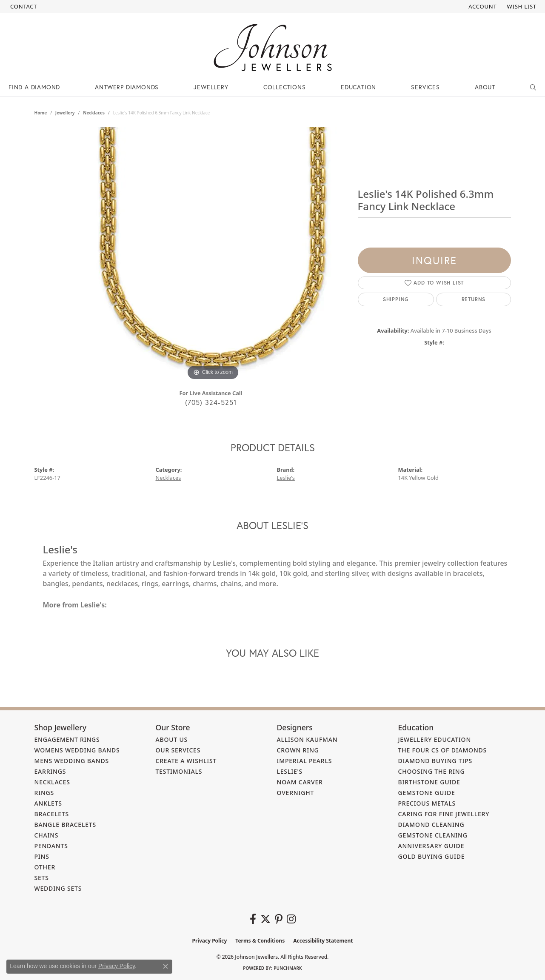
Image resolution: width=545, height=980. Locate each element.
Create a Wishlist (186, 761)
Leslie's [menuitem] (290, 771)
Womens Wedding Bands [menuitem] (77, 750)
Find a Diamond (34, 87)
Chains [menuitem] (47, 835)
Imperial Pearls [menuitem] (305, 761)
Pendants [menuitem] (51, 846)
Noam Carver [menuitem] (300, 782)
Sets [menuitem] (42, 878)
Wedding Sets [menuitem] (58, 888)
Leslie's (286, 478)
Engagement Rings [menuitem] (67, 739)
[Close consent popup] (165, 966)
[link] (23, 6)
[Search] (533, 87)
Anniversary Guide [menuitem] (431, 846)
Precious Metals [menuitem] (427, 803)
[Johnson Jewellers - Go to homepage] (273, 47)
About (485, 87)
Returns (474, 299)
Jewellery (211, 87)
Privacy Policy (210, 941)
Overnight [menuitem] (296, 793)
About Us (172, 739)
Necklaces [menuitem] (52, 782)
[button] (482, 6)
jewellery (65, 113)
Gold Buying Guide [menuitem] (432, 856)
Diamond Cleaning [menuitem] (431, 825)
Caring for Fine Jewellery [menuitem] (444, 814)
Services (425, 87)
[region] (213, 255)
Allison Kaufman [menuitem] (307, 739)
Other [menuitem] (45, 867)
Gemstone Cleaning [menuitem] (433, 835)
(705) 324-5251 (211, 402)
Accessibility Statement (323, 941)
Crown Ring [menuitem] (298, 750)
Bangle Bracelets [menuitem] (66, 825)
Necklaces (94, 113)
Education (358, 87)
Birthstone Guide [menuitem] (429, 782)
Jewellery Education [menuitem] (435, 739)
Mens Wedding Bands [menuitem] (72, 761)
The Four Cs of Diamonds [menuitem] (443, 750)
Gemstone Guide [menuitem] (427, 793)
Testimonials (179, 771)
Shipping (396, 299)
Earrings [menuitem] (50, 771)
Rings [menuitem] (44, 793)
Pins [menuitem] (42, 856)
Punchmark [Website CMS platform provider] (288, 968)
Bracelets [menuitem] (52, 814)
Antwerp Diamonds (127, 87)
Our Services (178, 750)
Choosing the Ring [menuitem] (432, 771)
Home (41, 113)
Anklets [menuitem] (48, 803)
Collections (285, 87)
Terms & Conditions (260, 941)
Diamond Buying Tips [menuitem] (435, 761)
